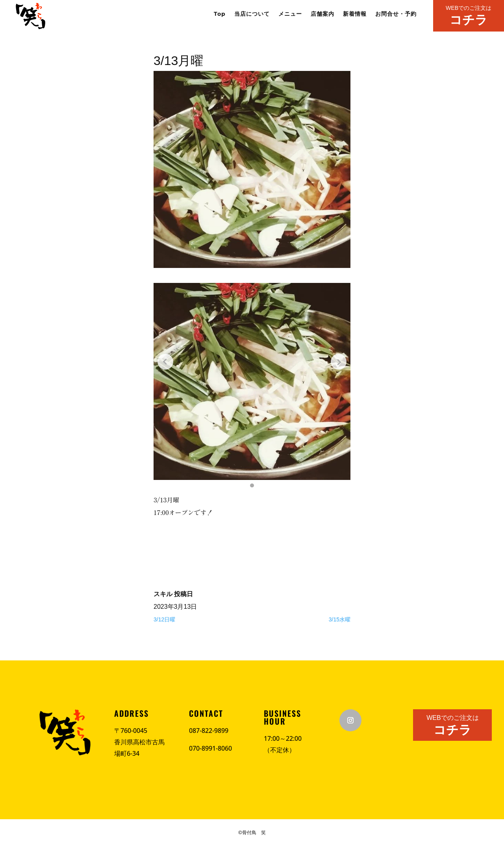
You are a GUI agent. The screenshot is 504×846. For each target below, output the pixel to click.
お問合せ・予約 (396, 14)
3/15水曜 (340, 619)
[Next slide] (339, 362)
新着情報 (355, 14)
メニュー (290, 14)
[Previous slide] (165, 362)
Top (220, 14)
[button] (252, 485)
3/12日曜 (164, 619)
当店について (252, 14)
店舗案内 (322, 14)
